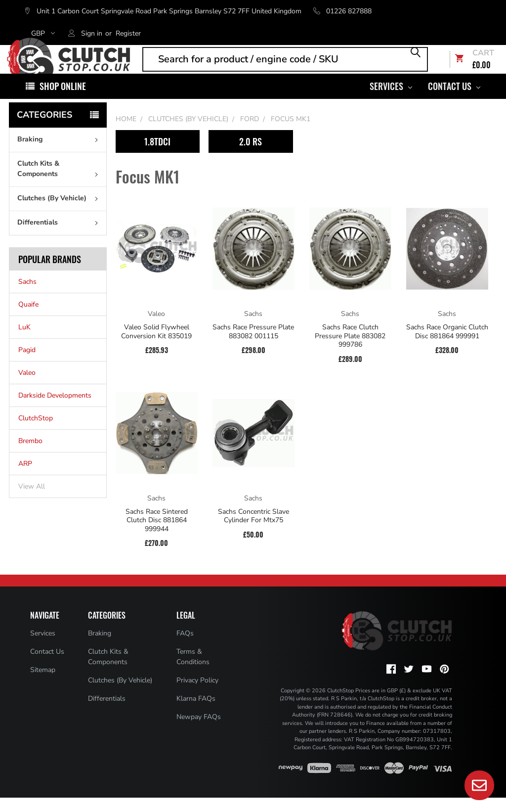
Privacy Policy (197, 695)
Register (128, 33)
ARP (25, 478)
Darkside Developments (55, 410)
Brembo (30, 456)
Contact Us (454, 100)
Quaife (28, 319)
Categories (44, 129)
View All (32, 501)
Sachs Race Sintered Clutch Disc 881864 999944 (157, 535)
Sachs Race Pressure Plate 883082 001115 (253, 346)
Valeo (27, 387)
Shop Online (63, 100)
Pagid (27, 365)
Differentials (60, 237)
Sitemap (43, 684)
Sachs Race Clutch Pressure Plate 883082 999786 (350, 350)
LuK (24, 342)
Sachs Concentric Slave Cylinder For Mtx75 (253, 530)
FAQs (185, 648)
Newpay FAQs (199, 731)
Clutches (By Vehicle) (60, 212)
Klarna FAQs (196, 713)
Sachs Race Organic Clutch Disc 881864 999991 (447, 346)
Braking (60, 154)
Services (391, 100)
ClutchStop (36, 433)
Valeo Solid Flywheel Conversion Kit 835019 (156, 346)
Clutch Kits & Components (60, 183)
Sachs (27, 296)
